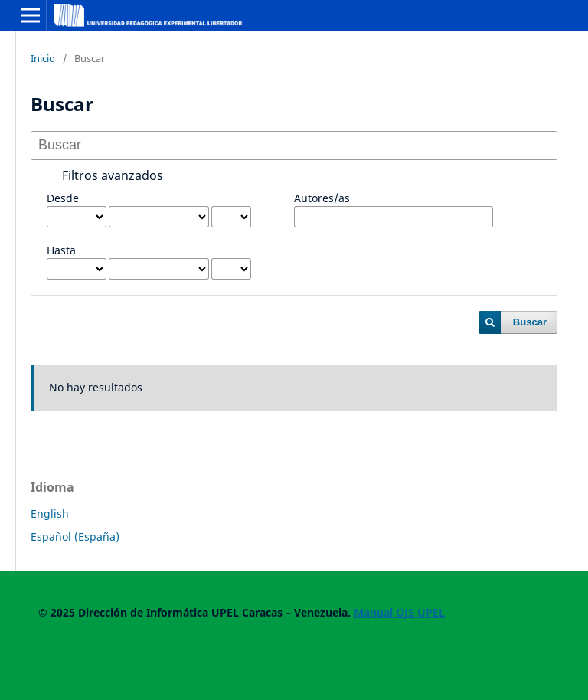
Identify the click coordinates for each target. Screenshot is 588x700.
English (50, 514)
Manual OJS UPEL (399, 612)
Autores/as (322, 198)
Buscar (530, 322)
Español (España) (75, 536)
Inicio (43, 58)
